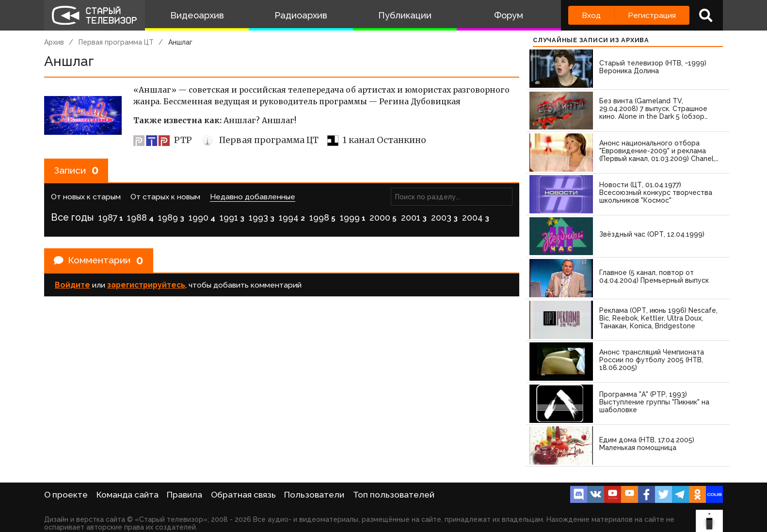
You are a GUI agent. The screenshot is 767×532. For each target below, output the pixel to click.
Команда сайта (128, 495)
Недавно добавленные (253, 198)
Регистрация (652, 15)
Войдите (72, 286)
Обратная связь (243, 495)
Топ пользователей (394, 495)
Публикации (405, 15)
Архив (54, 42)
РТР (163, 140)
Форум (509, 15)
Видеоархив (197, 15)
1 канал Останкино (377, 140)
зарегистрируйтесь (146, 286)
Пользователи (314, 495)
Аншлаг (180, 42)
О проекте (66, 495)
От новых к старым (86, 198)
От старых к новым (165, 198)
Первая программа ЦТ (116, 42)
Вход (591, 15)
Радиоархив (301, 15)
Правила (184, 495)
